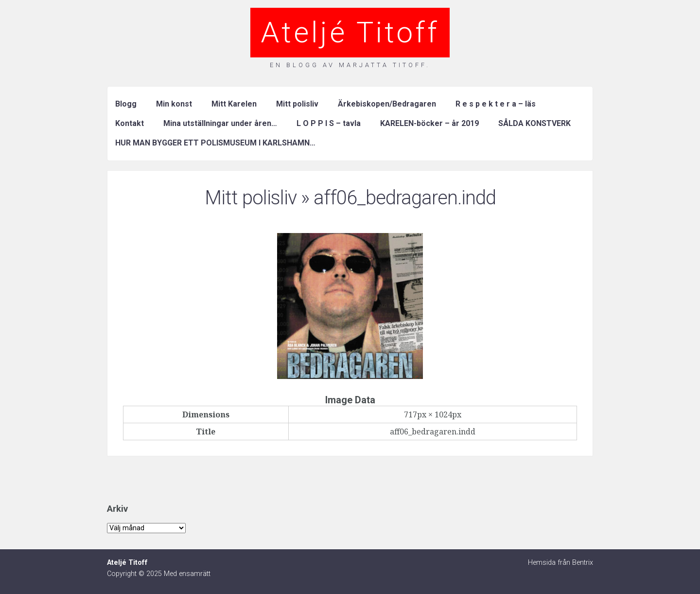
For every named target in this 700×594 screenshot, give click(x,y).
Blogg (126, 104)
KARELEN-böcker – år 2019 (429, 123)
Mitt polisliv (297, 104)
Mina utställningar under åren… (220, 123)
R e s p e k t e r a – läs (496, 104)
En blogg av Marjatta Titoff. (350, 65)
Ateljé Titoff (350, 32)
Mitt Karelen (234, 104)
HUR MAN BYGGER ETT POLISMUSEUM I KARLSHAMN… (215, 143)
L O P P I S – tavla (329, 123)
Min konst (174, 104)
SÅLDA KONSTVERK (534, 123)
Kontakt (130, 123)
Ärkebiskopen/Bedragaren (387, 104)
